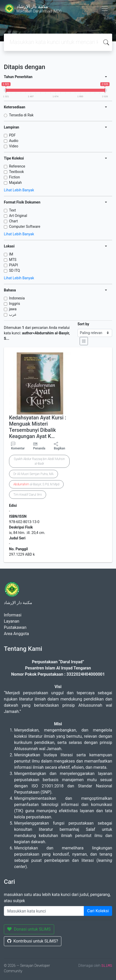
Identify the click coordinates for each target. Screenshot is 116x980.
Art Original (18, 216)
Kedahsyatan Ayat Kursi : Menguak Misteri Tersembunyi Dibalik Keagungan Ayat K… (38, 427)
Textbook (16, 172)
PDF (12, 135)
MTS (13, 260)
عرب (13, 314)
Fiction (14, 177)
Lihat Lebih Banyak (19, 190)
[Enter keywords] (44, 911)
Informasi (13, 615)
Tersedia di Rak (21, 115)
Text (13, 210)
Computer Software (25, 227)
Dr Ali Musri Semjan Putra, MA (34, 474)
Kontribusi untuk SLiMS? (33, 941)
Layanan (12, 621)
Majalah (15, 183)
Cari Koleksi (98, 911)
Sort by (83, 324)
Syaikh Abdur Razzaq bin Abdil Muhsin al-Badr (39, 461)
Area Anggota (16, 634)
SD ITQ (14, 270)
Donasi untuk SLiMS (29, 929)
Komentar (18, 446)
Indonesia (17, 298)
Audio (14, 141)
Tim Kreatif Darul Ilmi (28, 495)
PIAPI (14, 265)
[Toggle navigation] (105, 9)
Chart (13, 221)
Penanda (39, 448)
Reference (17, 166)
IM (11, 254)
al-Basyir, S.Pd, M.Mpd (36, 484)
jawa (13, 309)
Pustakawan (15, 627)
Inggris (15, 304)
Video (14, 146)
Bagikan (60, 446)
